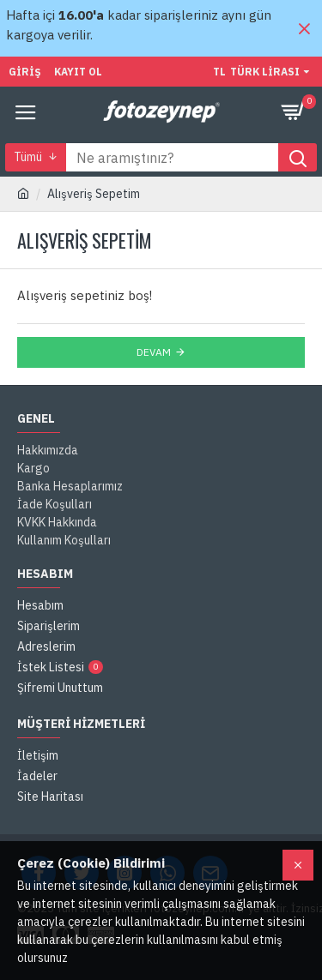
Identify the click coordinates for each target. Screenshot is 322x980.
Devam (154, 352)
